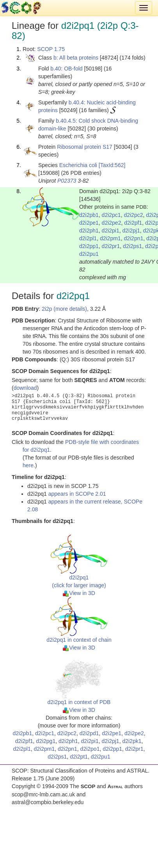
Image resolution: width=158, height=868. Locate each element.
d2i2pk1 (132, 741)
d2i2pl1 (88, 238)
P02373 (67, 181)
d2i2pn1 (133, 238)
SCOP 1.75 (51, 49)
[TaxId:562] (112, 165)
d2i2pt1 (79, 757)
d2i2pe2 (112, 223)
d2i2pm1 (110, 238)
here (28, 465)
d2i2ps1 (132, 246)
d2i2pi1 (111, 231)
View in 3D (79, 593)
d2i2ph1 (89, 231)
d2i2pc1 (111, 215)
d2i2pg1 (46, 741)
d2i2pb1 (89, 215)
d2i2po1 (90, 749)
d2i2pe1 (89, 223)
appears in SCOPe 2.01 (77, 494)
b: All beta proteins (76, 58)
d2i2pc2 (133, 215)
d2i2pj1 (131, 231)
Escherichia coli (78, 165)
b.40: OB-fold (67, 69)
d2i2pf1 (133, 223)
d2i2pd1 (89, 733)
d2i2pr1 (111, 246)
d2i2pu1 (89, 254)
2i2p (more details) (64, 309)
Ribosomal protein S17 (85, 147)
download (25, 388)
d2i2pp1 (89, 246)
